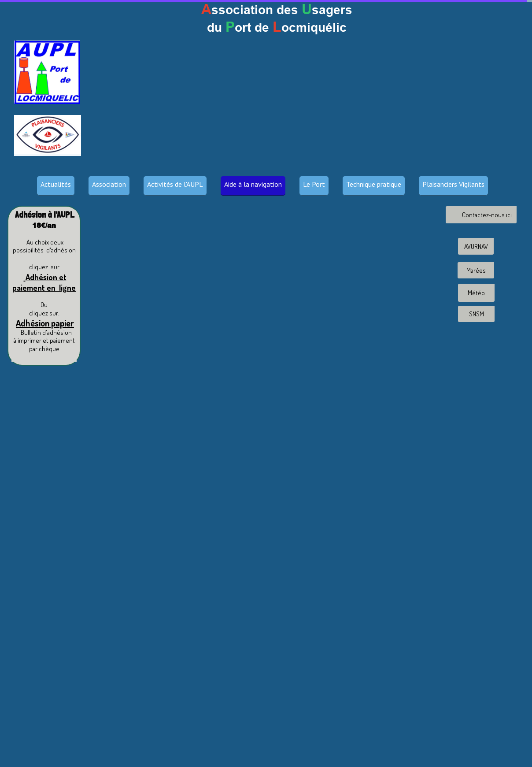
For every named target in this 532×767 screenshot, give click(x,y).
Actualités (56, 184)
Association (109, 184)
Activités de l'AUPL (175, 184)
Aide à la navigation (253, 184)
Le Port (314, 184)
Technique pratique (374, 184)
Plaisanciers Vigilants (453, 184)
